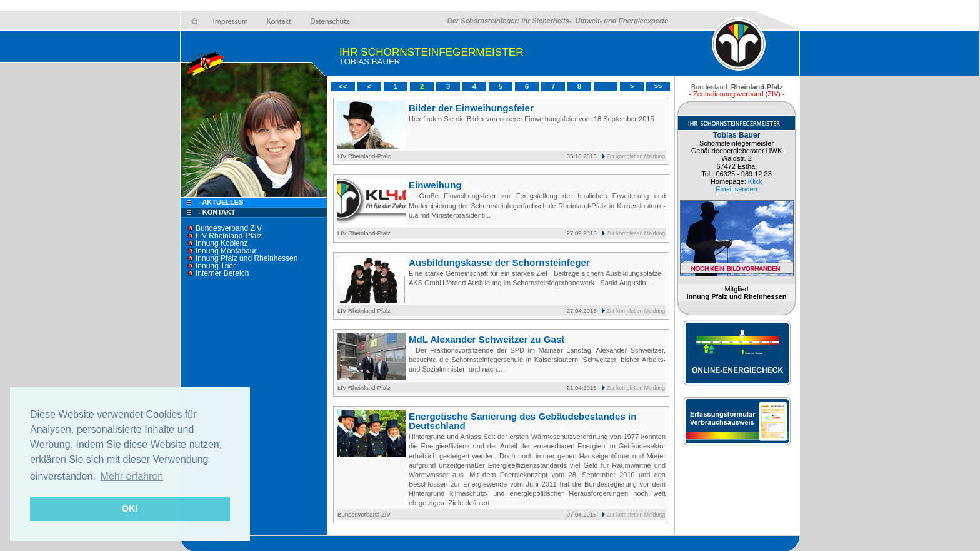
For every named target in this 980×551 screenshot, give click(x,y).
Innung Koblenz (222, 243)
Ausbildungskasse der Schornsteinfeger (499, 262)
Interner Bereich (222, 273)
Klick (755, 181)
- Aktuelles (220, 202)
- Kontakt (216, 212)
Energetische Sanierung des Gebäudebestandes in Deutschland (522, 421)
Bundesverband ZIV (229, 228)
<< (343, 86)
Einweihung (435, 185)
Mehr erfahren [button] (132, 476)
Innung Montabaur (226, 251)
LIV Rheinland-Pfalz (229, 236)
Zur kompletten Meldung (636, 156)
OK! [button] (130, 508)
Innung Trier (216, 266)
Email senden (737, 189)
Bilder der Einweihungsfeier (471, 108)
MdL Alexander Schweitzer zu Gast (487, 339)
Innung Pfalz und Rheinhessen (247, 258)
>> (658, 86)
